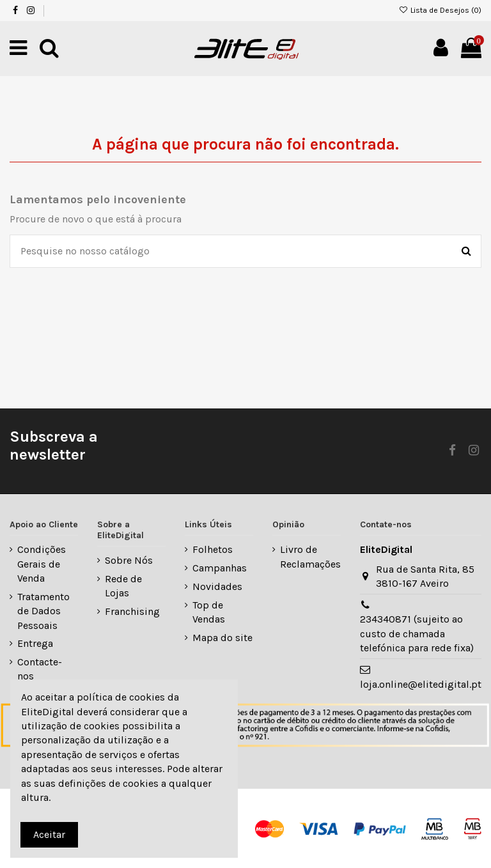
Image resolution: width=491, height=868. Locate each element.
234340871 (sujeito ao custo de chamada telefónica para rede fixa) (417, 633)
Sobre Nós (129, 560)
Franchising (132, 611)
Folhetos (213, 549)
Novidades (217, 586)
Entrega (35, 643)
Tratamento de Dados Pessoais (43, 611)
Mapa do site (222, 638)
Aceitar (49, 834)
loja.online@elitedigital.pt (421, 684)
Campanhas (220, 568)
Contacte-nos (40, 669)
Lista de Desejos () (440, 10)
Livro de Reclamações (310, 556)
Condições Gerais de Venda (42, 564)
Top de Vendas (209, 612)
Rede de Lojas (123, 586)
